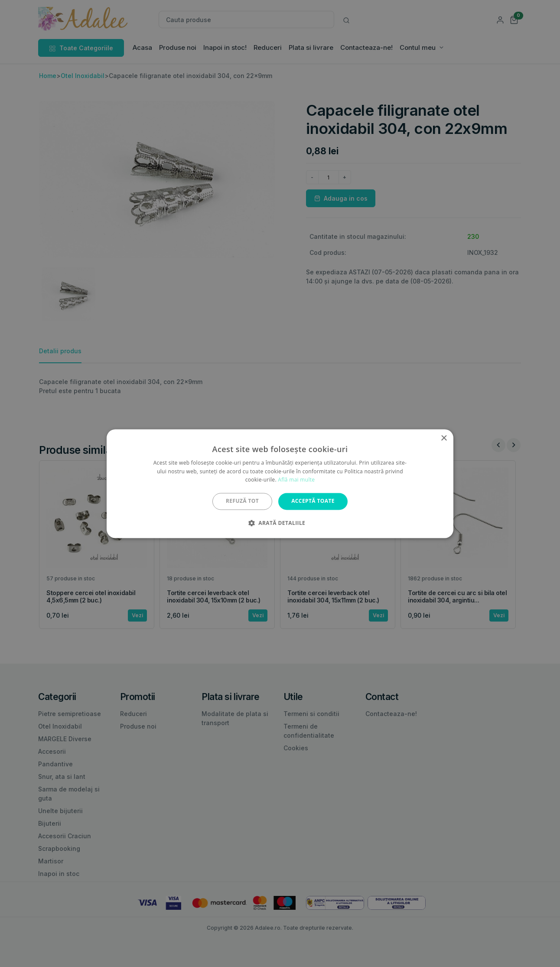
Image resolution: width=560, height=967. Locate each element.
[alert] (280, 483)
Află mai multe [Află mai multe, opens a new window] (296, 480)
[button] (280, 523)
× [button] (444, 438)
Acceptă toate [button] (313, 501)
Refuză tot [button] (242, 501)
